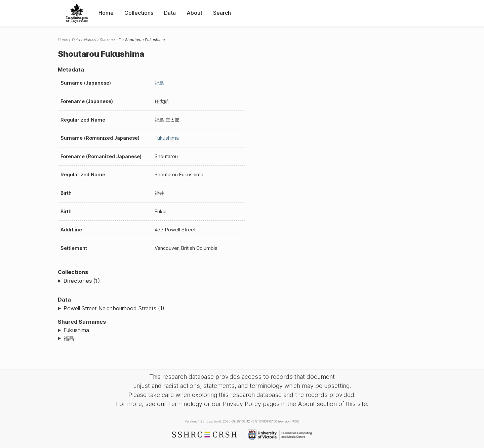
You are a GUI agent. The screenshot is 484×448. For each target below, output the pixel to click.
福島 (159, 83)
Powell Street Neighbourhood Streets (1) (114, 308)
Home (106, 13)
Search (222, 13)
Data (170, 13)
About (194, 13)
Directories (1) (82, 281)
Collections (139, 13)
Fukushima (167, 138)
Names (90, 40)
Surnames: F (110, 40)
